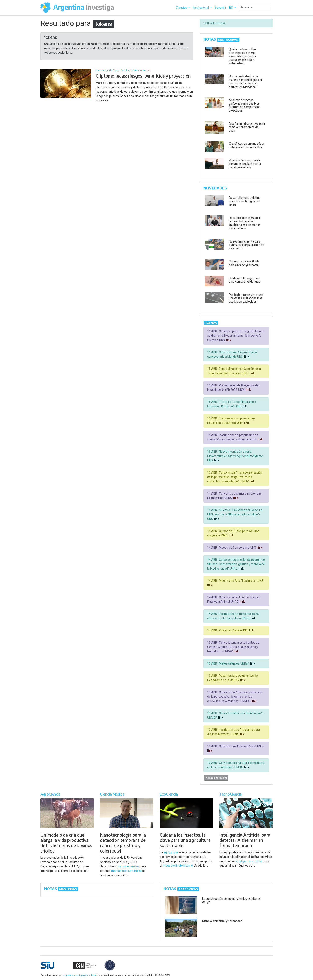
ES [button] (231, 8)
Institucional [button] (201, 8)
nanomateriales (129, 866)
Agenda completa (216, 778)
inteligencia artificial (249, 861)
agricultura (171, 852)
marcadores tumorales (126, 871)
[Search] (255, 8)
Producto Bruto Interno (178, 866)
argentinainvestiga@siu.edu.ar (79, 975)
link (228, 340)
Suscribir (221, 8)
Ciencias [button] (182, 8)
